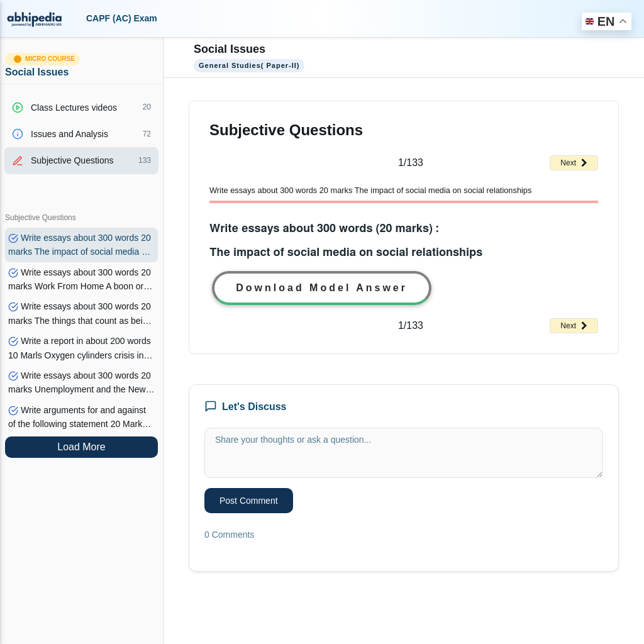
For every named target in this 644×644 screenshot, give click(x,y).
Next (574, 163)
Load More (81, 447)
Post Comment (249, 501)
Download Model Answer (322, 288)
